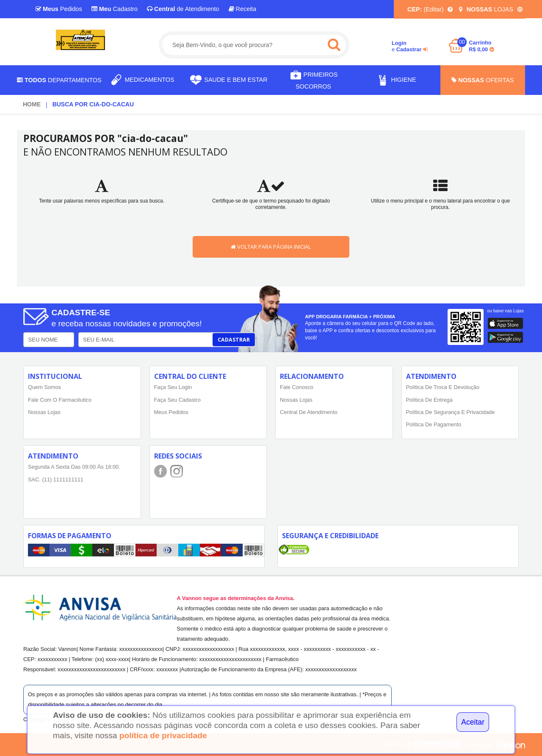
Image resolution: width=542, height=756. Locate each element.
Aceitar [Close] (473, 722)
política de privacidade (163, 735)
